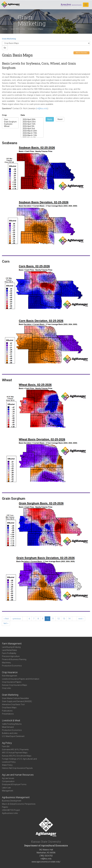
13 (64, 619)
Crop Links (6, 688)
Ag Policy (7, 743)
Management (8, 791)
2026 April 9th (32, 126)
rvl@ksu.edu (42, 108)
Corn (10, 119)
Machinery (6, 663)
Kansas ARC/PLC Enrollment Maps (17, 756)
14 (69, 619)
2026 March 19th (32, 133)
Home (5, 29)
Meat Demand (8, 727)
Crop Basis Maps (9, 708)
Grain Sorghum (10, 122)
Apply (50, 119)
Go (5, 48)
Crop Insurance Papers (12, 682)
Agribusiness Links (10, 813)
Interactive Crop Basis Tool (13, 704)
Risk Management (10, 676)
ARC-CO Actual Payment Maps (15, 753)
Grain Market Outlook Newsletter (15, 698)
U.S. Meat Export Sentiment (13, 736)
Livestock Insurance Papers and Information (21, 679)
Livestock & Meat (11, 720)
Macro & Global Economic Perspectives (19, 804)
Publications (7, 711)
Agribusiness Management (16, 797)
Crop (4, 115)
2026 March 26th (32, 131)
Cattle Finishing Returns (12, 724)
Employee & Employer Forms (14, 784)
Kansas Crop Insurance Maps (15, 685)
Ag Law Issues (8, 778)
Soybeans (10, 124)
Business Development (12, 801)
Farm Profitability (9, 653)
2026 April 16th (32, 124)
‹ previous (16, 619)
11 (53, 619)
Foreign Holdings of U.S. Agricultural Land (19, 759)
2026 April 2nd (32, 129)
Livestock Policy (9, 762)
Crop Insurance (10, 672)
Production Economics (12, 666)
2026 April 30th (32, 119)
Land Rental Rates (9, 650)
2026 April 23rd (32, 122)
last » (6, 623)
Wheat (10, 126)
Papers (5, 807)
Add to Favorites (81, 53)
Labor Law (6, 788)
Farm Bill (6, 746)
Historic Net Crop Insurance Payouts (17, 768)
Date (23, 115)
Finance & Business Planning (14, 659)
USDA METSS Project (11, 810)
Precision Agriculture (11, 656)
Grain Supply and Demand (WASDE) (17, 701)
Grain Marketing (18, 29)
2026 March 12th (32, 135)
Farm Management (12, 644)
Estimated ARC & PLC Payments (15, 750)
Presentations (8, 714)
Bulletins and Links (10, 733)
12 (58, 619)
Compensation (8, 781)
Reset (60, 119)
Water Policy (7, 765)
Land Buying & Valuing (11, 647)
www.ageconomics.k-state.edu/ (46, 862)
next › (81, 619)
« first (6, 619)
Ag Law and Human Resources (18, 775)
